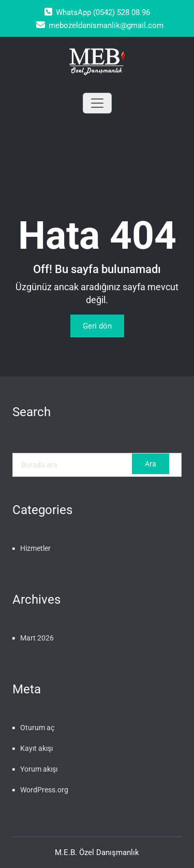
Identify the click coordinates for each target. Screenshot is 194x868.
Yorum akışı (39, 769)
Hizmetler (35, 548)
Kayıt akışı (36, 748)
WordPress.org (44, 790)
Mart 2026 (37, 638)
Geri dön (97, 326)
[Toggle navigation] (97, 103)
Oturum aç (37, 728)
